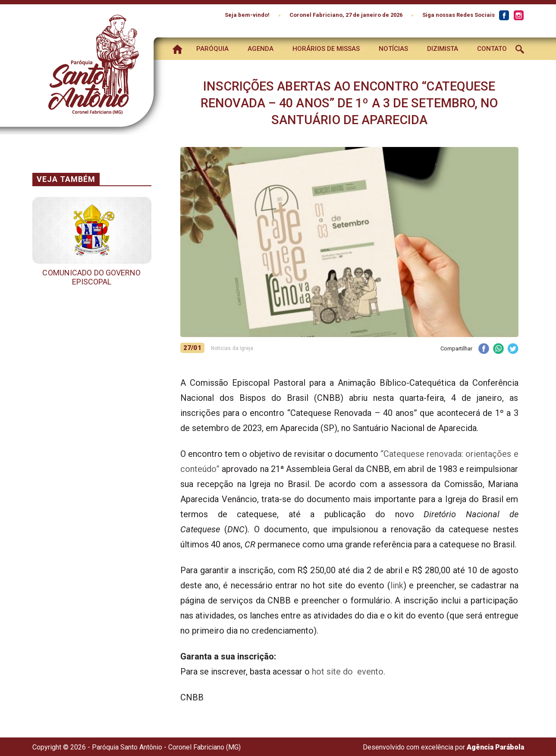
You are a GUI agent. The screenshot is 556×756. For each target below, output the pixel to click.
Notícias (393, 49)
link (397, 585)
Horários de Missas (326, 49)
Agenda (261, 49)
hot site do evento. (349, 672)
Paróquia (212, 49)
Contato (492, 49)
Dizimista (443, 49)
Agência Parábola (495, 747)
